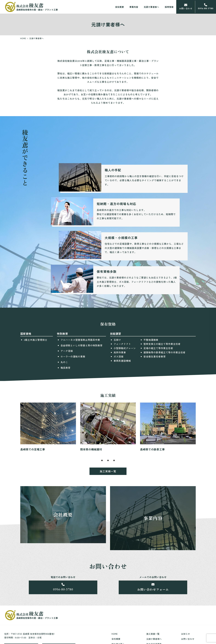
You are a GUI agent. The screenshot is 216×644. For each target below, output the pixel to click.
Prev (23, 429)
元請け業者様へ (154, 639)
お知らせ (186, 634)
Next (193, 429)
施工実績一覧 (153, 634)
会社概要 (116, 639)
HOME (115, 634)
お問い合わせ (188, 639)
